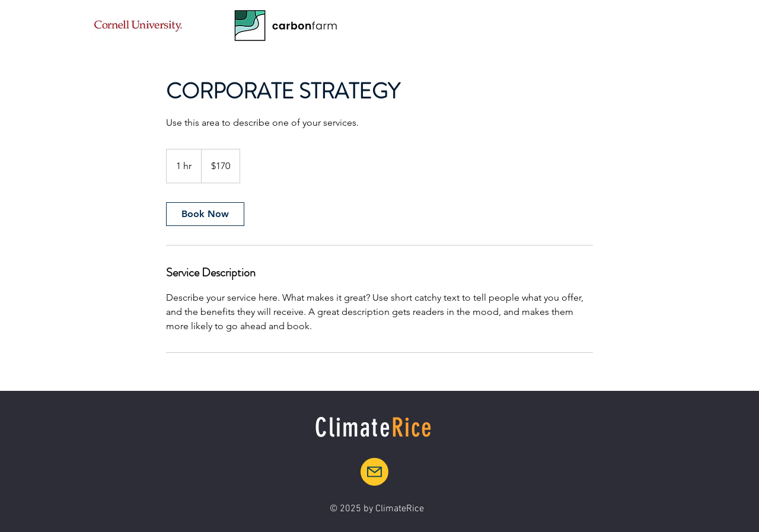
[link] (205, 214)
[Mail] (374, 472)
